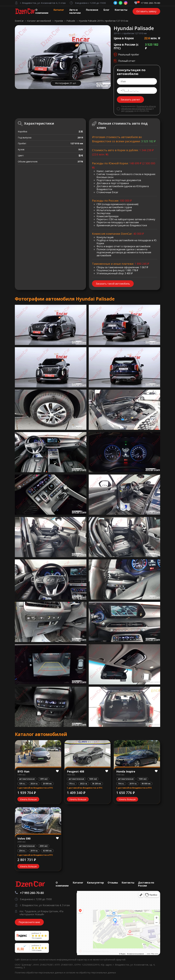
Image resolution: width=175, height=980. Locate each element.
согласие (129, 111)
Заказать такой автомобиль (113, 284)
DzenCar (20, 21)
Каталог (59, 10)
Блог (106, 10)
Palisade (71, 21)
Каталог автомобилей (39, 21)
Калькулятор (95, 883)
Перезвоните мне (29, 922)
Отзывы (113, 883)
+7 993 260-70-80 (150, 3)
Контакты (121, 10)
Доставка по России (146, 884)
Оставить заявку (146, 11)
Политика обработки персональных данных (39, 972)
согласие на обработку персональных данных (91, 972)
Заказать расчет (130, 100)
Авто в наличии (75, 11)
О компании (42, 11)
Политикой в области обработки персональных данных (138, 108)
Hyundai (59, 21)
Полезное (92, 10)
